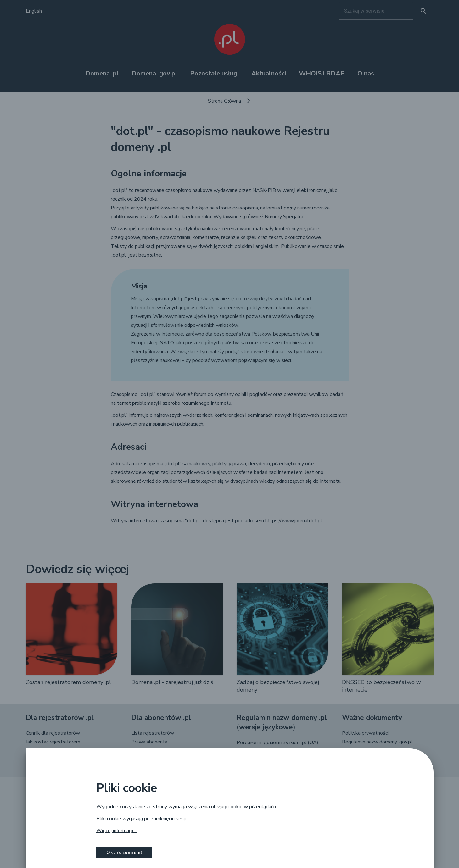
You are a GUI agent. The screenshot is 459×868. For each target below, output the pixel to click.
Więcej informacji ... (117, 831)
